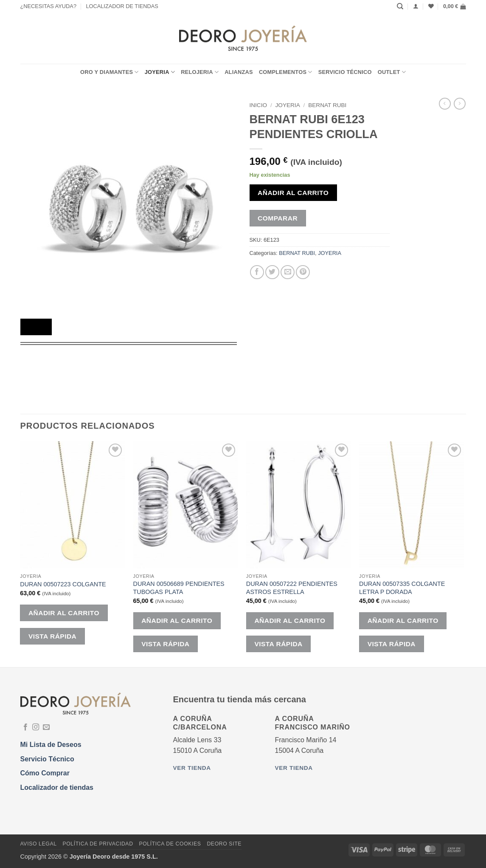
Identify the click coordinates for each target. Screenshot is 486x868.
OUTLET (392, 72)
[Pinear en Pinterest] (303, 272)
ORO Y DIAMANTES (110, 72)
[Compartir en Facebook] (257, 272)
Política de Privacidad (98, 844)
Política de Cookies (170, 844)
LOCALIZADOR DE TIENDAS (122, 6)
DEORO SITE (224, 844)
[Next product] (445, 104)
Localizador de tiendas (57, 787)
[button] (455, 6)
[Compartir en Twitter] (272, 272)
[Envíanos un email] (46, 727)
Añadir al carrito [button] (64, 613)
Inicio (258, 105)
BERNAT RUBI (327, 105)
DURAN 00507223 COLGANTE (63, 584)
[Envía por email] (288, 272)
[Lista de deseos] (431, 6)
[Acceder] (416, 6)
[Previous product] (460, 104)
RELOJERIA (200, 72)
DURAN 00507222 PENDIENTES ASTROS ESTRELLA (292, 588)
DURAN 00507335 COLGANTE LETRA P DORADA (402, 588)
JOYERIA (160, 72)
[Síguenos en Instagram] (36, 727)
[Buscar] (400, 6)
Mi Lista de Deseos (51, 745)
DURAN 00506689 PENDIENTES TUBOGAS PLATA (179, 588)
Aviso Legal (39, 844)
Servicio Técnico (345, 72)
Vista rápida (52, 636)
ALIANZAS (239, 72)
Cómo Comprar (45, 773)
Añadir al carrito (293, 193)
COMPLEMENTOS (286, 72)
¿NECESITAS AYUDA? (49, 6)
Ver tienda (192, 768)
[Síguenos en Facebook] (25, 727)
